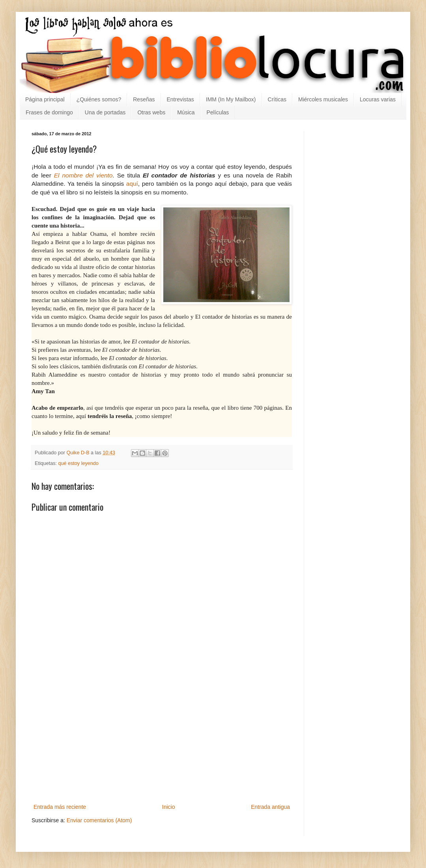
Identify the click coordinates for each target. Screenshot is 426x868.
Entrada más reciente (60, 807)
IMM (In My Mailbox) (231, 99)
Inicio (169, 807)
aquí (132, 184)
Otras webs (151, 112)
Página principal (45, 99)
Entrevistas (180, 99)
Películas (218, 112)
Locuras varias (378, 99)
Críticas (277, 99)
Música (186, 112)
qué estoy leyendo (78, 463)
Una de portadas (105, 112)
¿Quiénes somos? (99, 99)
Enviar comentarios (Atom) (99, 820)
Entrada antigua (270, 807)
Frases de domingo (49, 112)
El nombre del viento (83, 175)
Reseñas (144, 99)
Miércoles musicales (323, 99)
